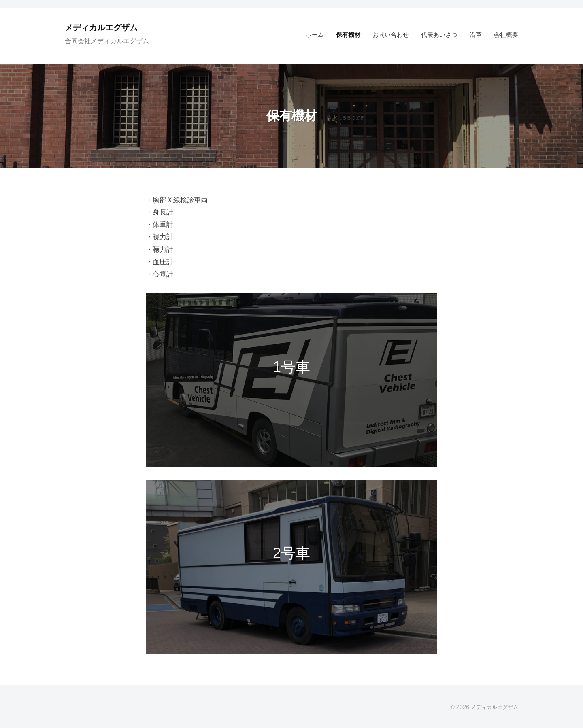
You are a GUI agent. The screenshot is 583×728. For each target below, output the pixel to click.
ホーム (315, 35)
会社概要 (506, 35)
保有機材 (348, 35)
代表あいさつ (439, 35)
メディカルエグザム (107, 27)
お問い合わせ (391, 35)
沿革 (476, 35)
